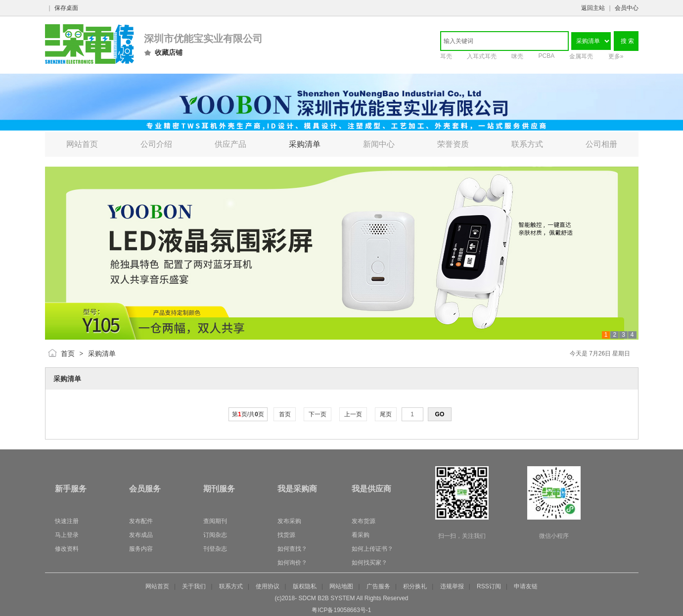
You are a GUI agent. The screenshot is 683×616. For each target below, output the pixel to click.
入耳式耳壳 (482, 56)
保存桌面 (66, 8)
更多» (616, 56)
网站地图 (341, 586)
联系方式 (231, 586)
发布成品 (141, 535)
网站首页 (157, 586)
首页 (68, 353)
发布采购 (289, 521)
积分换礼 (415, 586)
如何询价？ (292, 563)
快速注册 (67, 521)
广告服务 (378, 586)
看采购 (361, 535)
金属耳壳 (581, 56)
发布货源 (364, 521)
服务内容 (141, 549)
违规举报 (452, 586)
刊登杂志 (215, 549)
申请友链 (526, 586)
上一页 (353, 414)
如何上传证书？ (372, 549)
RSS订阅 (489, 586)
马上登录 (67, 535)
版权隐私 (305, 586)
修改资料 (67, 549)
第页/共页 (248, 414)
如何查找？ (292, 549)
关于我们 (194, 586)
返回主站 (593, 8)
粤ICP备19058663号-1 (341, 610)
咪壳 (517, 56)
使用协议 (268, 586)
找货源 (286, 535)
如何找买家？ (369, 563)
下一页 (318, 414)
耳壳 (446, 56)
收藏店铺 (169, 52)
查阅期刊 (215, 521)
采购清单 (102, 353)
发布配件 (141, 521)
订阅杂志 (215, 535)
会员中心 (627, 8)
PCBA (547, 56)
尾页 (386, 414)
